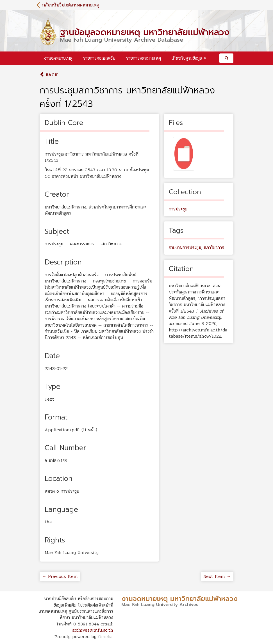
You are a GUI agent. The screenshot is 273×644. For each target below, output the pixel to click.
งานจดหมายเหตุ (58, 58)
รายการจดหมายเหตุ (144, 58)
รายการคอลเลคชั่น (99, 58)
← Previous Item (60, 576)
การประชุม (178, 209)
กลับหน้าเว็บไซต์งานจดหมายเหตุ (71, 5)
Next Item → (217, 576)
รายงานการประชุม (185, 247)
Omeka (105, 637)
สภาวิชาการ (214, 247)
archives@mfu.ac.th (93, 630)
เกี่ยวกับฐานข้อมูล (187, 58)
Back (49, 75)
